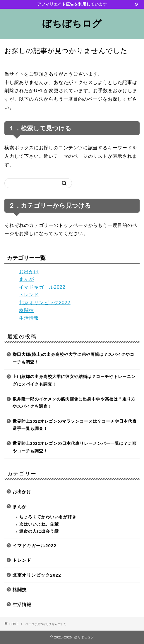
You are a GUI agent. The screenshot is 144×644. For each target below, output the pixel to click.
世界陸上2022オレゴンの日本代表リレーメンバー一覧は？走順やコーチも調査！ (75, 447)
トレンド (29, 295)
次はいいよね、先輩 (39, 524)
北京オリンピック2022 (45, 303)
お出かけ (29, 272)
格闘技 (26, 310)
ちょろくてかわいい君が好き (48, 517)
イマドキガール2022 (42, 287)
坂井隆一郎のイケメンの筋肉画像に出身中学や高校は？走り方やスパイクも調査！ (74, 403)
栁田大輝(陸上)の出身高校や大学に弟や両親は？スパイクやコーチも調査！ (73, 358)
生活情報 (29, 318)
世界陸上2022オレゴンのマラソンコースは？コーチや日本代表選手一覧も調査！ (75, 425)
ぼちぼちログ (72, 23)
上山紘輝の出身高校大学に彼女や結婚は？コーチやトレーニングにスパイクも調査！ (74, 380)
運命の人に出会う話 (39, 531)
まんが (26, 279)
